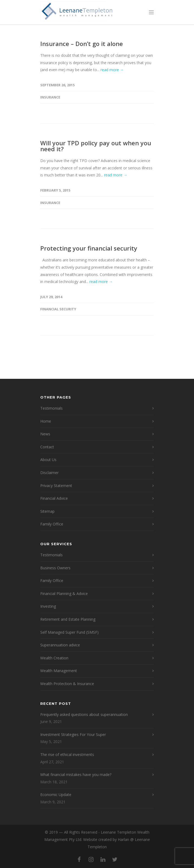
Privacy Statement (56, 486)
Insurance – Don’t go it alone (82, 44)
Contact (47, 447)
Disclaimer (49, 473)
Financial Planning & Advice (64, 594)
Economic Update (56, 795)
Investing (48, 606)
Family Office (52, 524)
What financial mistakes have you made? (76, 775)
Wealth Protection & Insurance (67, 684)
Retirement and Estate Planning (68, 619)
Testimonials (51, 408)
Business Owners (55, 568)
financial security (58, 309)
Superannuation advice (60, 645)
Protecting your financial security (89, 248)
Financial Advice (54, 498)
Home (46, 421)
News (45, 434)
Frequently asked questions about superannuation (84, 714)
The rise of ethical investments (67, 754)
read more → (112, 70)
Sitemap (47, 511)
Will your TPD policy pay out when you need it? (96, 146)
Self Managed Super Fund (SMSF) (69, 632)
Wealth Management (59, 671)
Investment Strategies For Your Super (73, 734)
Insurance (50, 97)
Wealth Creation (54, 658)
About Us (48, 460)
